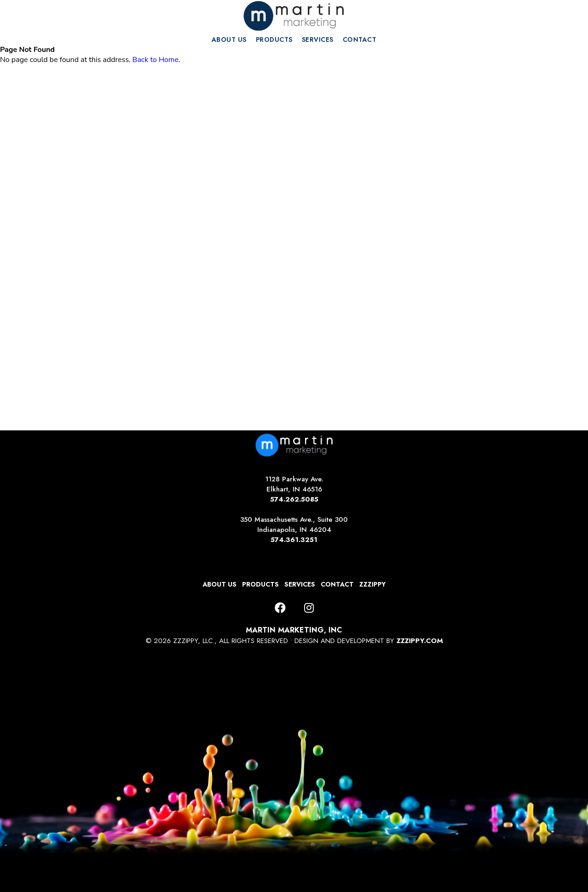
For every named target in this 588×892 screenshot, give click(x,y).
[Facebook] (280, 608)
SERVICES (318, 40)
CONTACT (360, 40)
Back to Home (155, 60)
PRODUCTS (274, 40)
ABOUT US (229, 40)
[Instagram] (309, 608)
